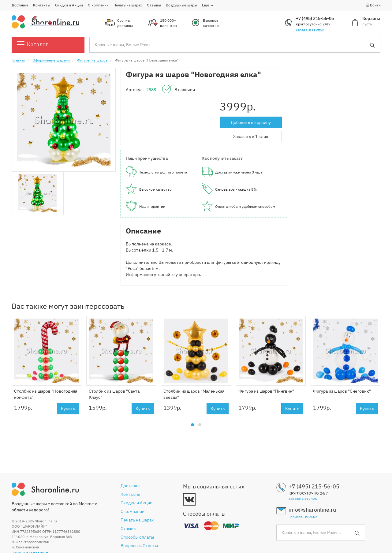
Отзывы (154, 5)
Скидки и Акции (69, 5)
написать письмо (303, 517)
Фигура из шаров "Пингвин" (266, 391)
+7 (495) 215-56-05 (315, 18)
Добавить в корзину (251, 122)
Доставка (20, 5)
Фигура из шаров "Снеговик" (342, 391)
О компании (98, 5)
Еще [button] (208, 5)
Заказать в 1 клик (251, 136)
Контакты (42, 5)
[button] (192, 425)
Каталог (32, 45)
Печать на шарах (128, 5)
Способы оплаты (137, 537)
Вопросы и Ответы (139, 546)
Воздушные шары (181, 5)
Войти (373, 5)
